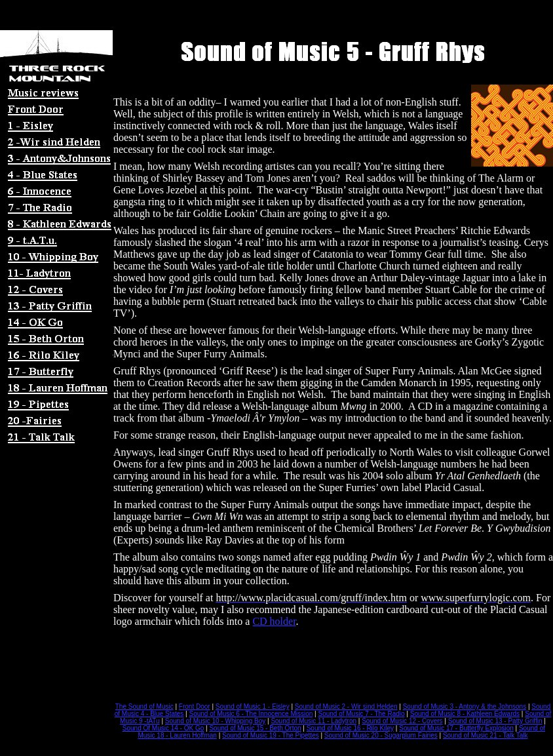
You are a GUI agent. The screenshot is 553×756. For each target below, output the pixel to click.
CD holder (274, 621)
